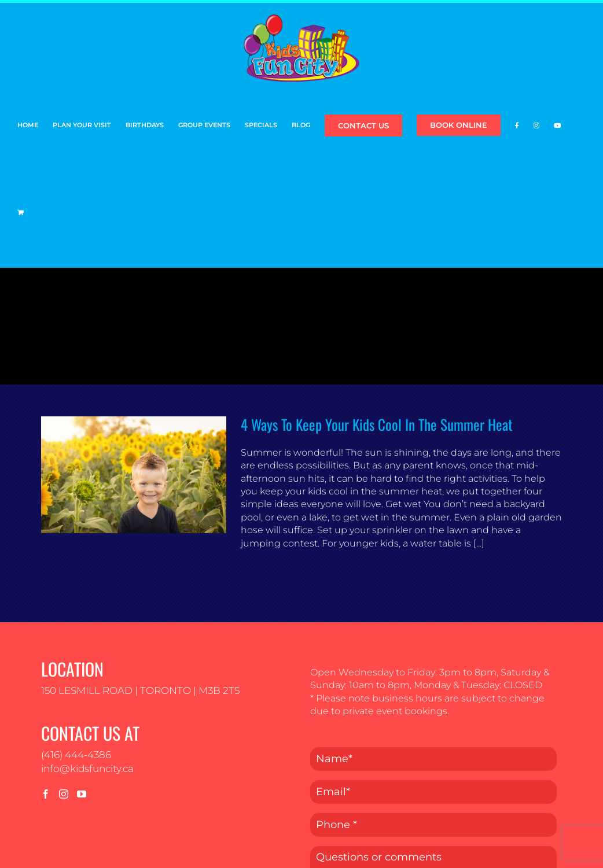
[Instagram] (64, 794)
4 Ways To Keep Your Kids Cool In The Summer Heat (377, 424)
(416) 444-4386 (76, 755)
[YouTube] (82, 794)
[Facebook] (46, 794)
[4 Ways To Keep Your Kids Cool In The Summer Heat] (134, 475)
